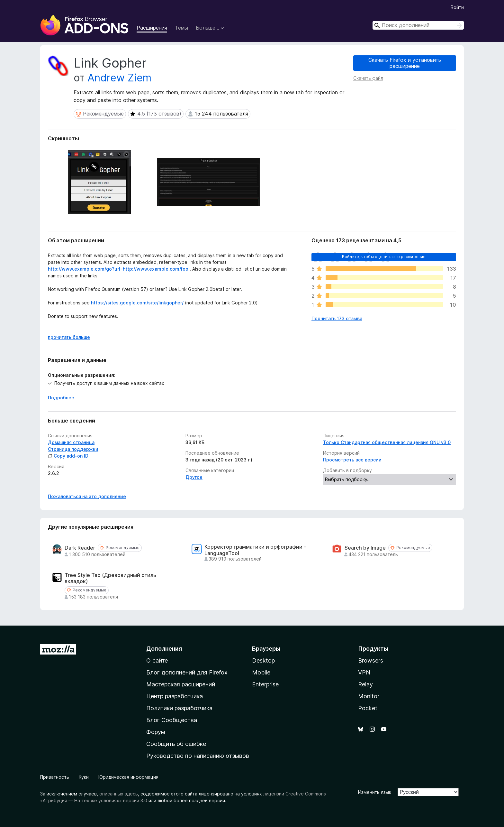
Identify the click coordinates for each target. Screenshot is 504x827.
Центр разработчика (175, 696)
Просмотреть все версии (352, 460)
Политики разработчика (179, 708)
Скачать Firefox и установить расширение (405, 63)
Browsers (371, 660)
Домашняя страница (71, 442)
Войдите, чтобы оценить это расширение (384, 257)
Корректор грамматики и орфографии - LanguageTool (255, 550)
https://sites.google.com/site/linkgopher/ (137, 303)
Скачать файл (368, 78)
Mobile (261, 672)
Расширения (152, 28)
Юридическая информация (128, 777)
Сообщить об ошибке (176, 744)
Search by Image (365, 548)
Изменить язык (375, 792)
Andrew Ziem (119, 78)
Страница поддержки (73, 449)
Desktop (263, 660)
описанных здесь (119, 794)
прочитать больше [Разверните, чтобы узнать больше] (69, 337)
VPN (364, 672)
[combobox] (418, 25)
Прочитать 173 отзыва (337, 318)
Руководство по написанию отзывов (198, 756)
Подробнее (61, 398)
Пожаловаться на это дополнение (87, 496)
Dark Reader (80, 548)
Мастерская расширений (181, 684)
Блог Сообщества (172, 720)
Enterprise (265, 684)
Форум (156, 732)
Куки (84, 777)
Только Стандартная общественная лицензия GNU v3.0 (387, 442)
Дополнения (164, 649)
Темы (181, 28)
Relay (365, 684)
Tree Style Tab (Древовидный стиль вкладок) (110, 578)
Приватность (55, 777)
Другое (194, 477)
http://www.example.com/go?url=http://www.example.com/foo (118, 269)
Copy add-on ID (68, 456)
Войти (457, 7)
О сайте (157, 660)
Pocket (368, 708)
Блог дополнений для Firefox (187, 672)
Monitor (369, 696)
